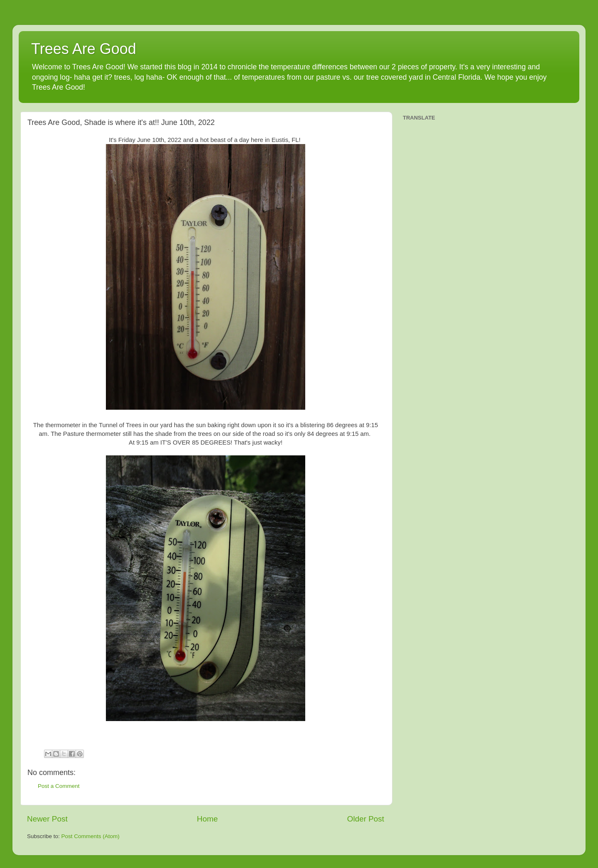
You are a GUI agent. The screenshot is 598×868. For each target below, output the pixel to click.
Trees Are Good (84, 49)
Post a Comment (59, 786)
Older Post (366, 819)
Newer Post (47, 819)
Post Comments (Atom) (91, 836)
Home (207, 819)
